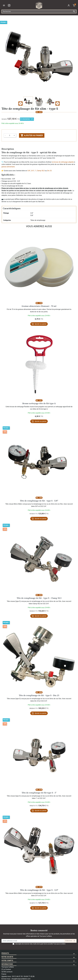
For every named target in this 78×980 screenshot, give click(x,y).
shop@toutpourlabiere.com (21, 979)
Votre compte (7, 961)
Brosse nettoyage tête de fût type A (39, 403)
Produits (5, 953)
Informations (7, 964)
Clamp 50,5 (41, 171)
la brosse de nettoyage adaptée (63, 162)
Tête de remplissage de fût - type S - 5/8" (39, 501)
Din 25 (49, 171)
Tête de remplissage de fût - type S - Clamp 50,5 (39, 598)
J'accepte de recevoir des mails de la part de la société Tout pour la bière (40, 944)
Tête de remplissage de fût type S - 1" (39, 793)
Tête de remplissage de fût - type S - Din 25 (39, 695)
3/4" (33, 171)
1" (35, 171)
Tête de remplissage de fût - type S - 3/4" (39, 890)
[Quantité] (10, 135)
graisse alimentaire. (8, 167)
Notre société (7, 957)
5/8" (29, 171)
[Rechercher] (39, 11)
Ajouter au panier (32, 135)
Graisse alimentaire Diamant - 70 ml (39, 306)
